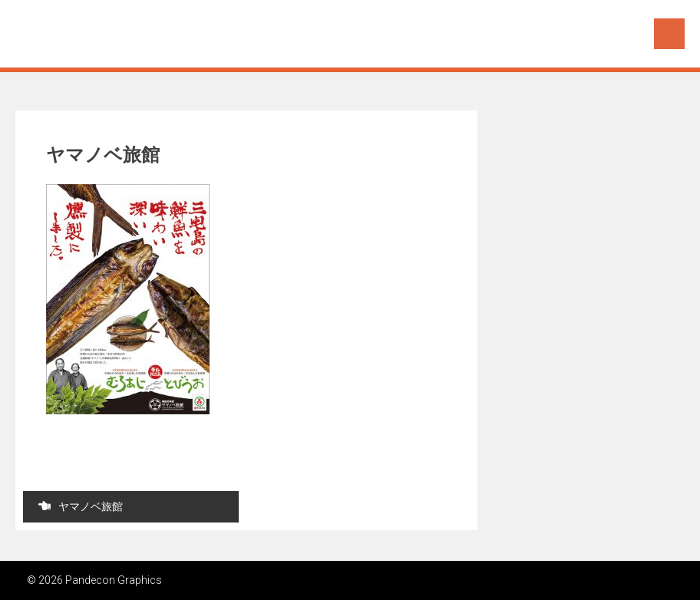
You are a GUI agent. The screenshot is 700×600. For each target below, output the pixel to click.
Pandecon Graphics (113, 32)
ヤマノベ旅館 (81, 506)
